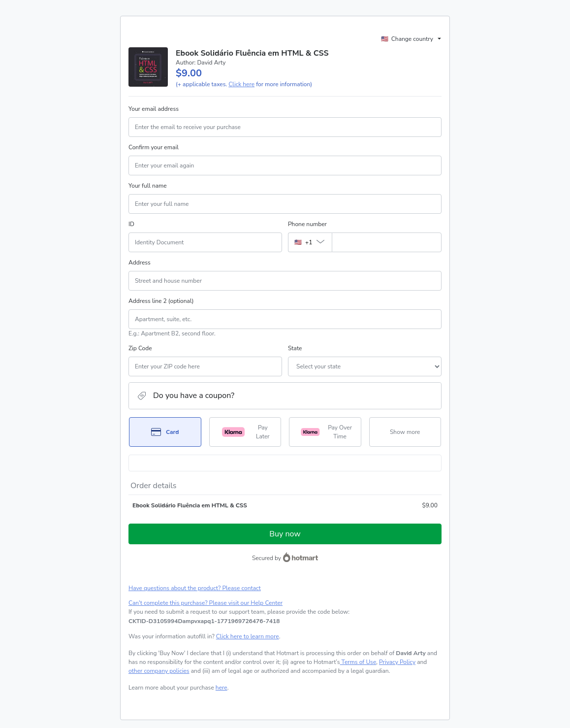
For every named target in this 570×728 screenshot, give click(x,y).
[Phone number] (387, 242)
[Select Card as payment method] (165, 432)
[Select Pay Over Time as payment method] (325, 432)
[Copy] (204, 621)
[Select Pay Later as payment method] (245, 432)
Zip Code (140, 348)
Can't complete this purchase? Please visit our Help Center (206, 603)
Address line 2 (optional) (161, 301)
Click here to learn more (248, 636)
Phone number (307, 224)
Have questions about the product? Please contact (195, 588)
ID (131, 224)
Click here (241, 84)
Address (140, 263)
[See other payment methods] (405, 432)
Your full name (148, 186)
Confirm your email (154, 147)
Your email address (154, 109)
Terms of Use (358, 662)
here (222, 688)
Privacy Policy (397, 662)
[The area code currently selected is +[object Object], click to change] (310, 242)
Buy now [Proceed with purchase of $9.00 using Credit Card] (285, 534)
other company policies (159, 671)
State (295, 348)
